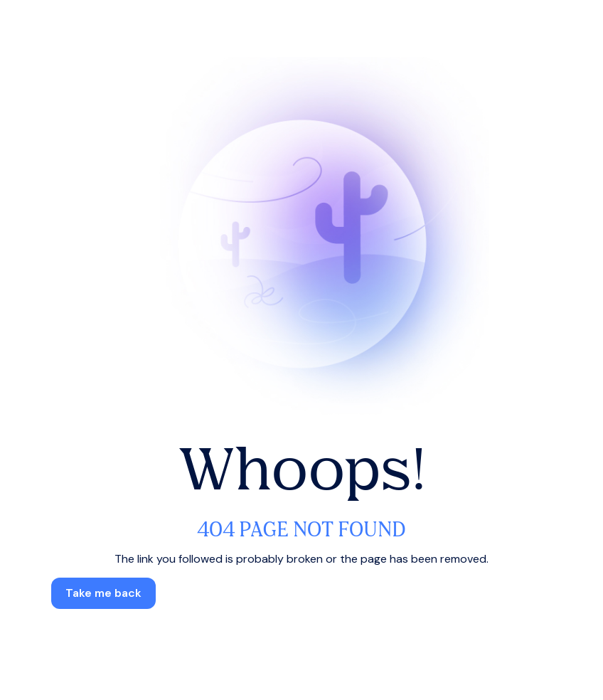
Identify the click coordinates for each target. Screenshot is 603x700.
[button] (103, 593)
